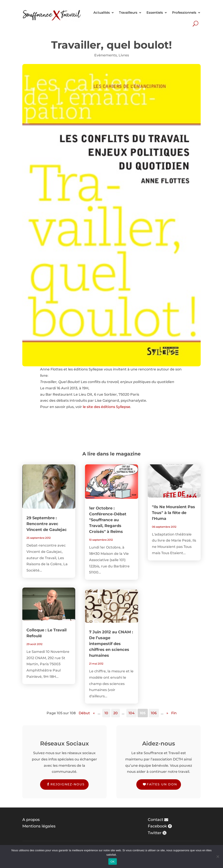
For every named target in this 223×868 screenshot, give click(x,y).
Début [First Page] (84, 713)
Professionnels (184, 12)
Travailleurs (128, 12)
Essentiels (155, 12)
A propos (31, 820)
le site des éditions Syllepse (107, 407)
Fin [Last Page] (174, 713)
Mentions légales (39, 826)
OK (113, 862)
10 (106, 713)
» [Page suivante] (167, 713)
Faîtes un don (162, 784)
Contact (155, 820)
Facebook (157, 826)
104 (132, 713)
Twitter (155, 833)
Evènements (106, 55)
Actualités (102, 12)
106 (154, 713)
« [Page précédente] (94, 713)
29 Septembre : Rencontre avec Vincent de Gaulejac (47, 524)
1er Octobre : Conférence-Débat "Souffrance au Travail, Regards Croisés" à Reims (108, 520)
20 (116, 713)
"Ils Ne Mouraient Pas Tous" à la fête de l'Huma (173, 513)
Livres (124, 55)
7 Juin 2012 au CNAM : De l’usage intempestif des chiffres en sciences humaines (111, 644)
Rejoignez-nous (68, 784)
